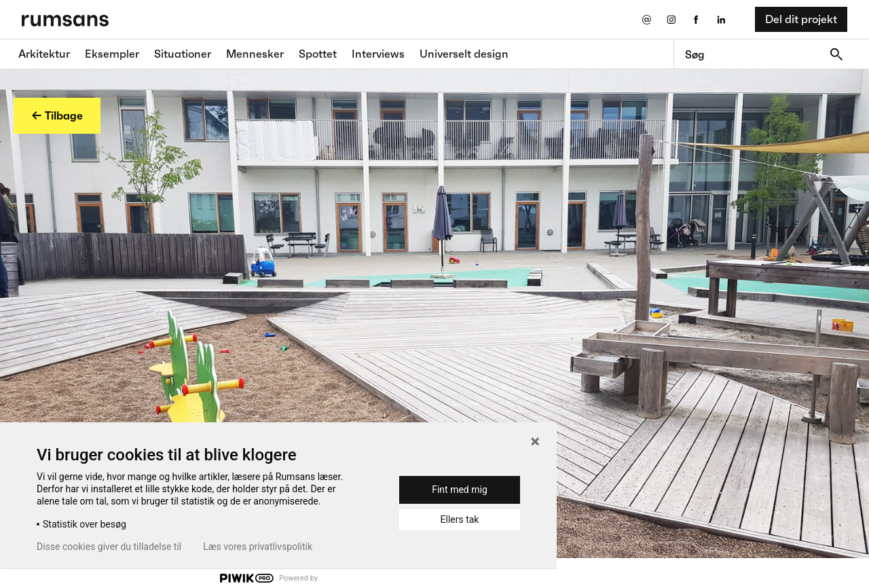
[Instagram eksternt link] (671, 19)
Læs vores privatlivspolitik (258, 547)
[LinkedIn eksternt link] (721, 19)
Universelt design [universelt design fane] (464, 54)
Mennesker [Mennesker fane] (255, 54)
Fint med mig (460, 490)
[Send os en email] (646, 19)
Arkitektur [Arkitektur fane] (44, 54)
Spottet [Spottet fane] (318, 54)
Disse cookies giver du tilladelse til (109, 547)
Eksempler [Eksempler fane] (112, 54)
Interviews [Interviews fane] (378, 54)
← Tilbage (57, 115)
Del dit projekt (801, 19)
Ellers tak (460, 519)
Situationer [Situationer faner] (183, 54)
